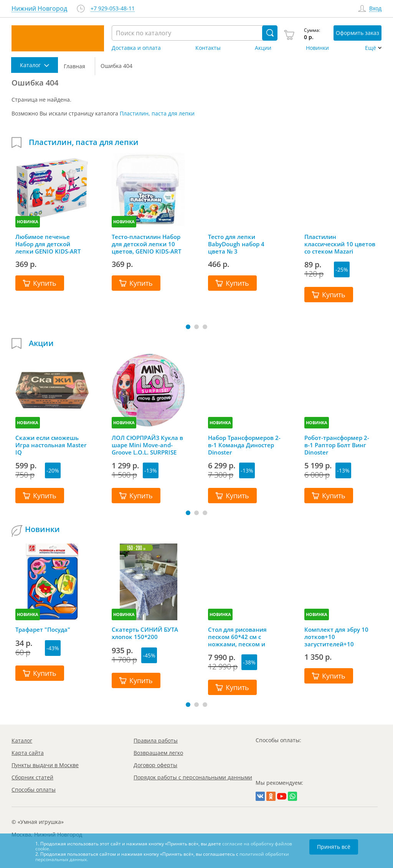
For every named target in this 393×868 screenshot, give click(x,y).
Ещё (371, 48)
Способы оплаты (34, 790)
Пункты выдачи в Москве (45, 765)
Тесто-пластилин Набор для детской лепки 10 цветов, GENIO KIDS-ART (146, 244)
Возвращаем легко (158, 753)
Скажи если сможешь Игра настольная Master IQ (51, 445)
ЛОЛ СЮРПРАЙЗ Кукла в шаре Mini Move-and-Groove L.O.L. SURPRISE (147, 445)
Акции (263, 48)
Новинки (317, 48)
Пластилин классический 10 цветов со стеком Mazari (340, 244)
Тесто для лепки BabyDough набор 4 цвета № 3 (236, 244)
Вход (375, 9)
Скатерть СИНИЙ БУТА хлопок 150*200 (145, 633)
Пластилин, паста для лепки (157, 113)
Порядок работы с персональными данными (193, 777)
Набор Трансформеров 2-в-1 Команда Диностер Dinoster (244, 445)
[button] (188, 327)
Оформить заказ (357, 33)
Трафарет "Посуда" (43, 630)
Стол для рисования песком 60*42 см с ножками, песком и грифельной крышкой (240, 637)
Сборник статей (32, 777)
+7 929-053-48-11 (113, 9)
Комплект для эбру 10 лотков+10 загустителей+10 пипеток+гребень (336, 637)
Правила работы (156, 740)
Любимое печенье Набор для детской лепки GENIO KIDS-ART (48, 244)
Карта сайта (28, 753)
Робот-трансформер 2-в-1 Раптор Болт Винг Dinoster (337, 445)
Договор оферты (155, 765)
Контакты (208, 48)
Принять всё (334, 847)
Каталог (22, 740)
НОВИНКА (28, 222)
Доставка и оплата (136, 48)
